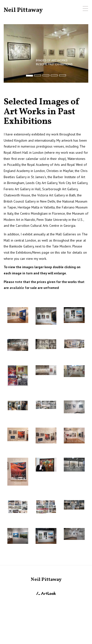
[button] (10, 53)
